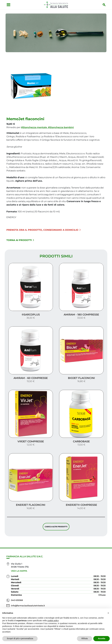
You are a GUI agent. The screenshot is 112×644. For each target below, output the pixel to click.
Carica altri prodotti (56, 517)
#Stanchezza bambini (61, 126)
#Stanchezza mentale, (35, 126)
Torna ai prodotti (20, 239)
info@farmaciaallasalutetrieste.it (28, 596)
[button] (108, 613)
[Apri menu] (8, 5)
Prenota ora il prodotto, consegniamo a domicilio (44, 229)
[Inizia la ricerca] (105, 5)
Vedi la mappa (19, 562)
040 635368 (17, 591)
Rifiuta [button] (85, 638)
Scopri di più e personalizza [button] (20, 638)
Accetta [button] (102, 638)
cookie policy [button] (53, 621)
